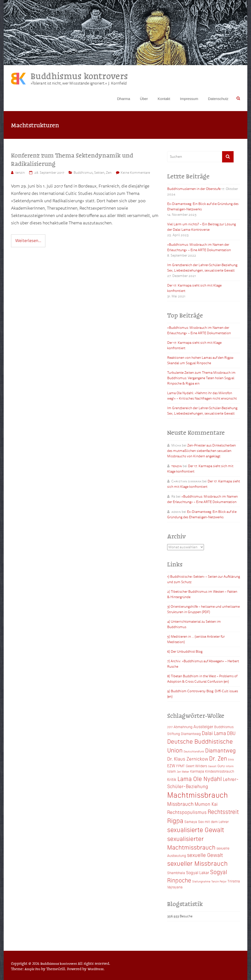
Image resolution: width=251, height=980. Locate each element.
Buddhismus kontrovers (79, 76)
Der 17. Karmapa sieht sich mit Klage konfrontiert (194, 288)
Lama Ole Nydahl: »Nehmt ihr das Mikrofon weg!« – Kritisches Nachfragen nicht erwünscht (202, 396)
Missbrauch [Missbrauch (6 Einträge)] (180, 804)
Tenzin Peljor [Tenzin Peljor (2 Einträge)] (219, 881)
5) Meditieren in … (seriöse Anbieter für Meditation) (196, 639)
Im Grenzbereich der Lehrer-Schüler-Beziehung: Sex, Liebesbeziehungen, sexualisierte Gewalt (203, 268)
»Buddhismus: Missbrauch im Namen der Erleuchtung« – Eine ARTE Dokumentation (199, 247)
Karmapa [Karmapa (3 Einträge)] (197, 771)
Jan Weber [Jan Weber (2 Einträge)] (183, 771)
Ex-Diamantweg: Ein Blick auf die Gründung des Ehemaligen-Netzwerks (203, 207)
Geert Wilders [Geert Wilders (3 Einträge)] (196, 766)
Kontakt (164, 99)
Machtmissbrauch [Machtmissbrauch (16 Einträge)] (198, 794)
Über (144, 99)
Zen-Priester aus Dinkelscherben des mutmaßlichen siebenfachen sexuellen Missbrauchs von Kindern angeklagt (201, 451)
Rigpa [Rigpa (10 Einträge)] (175, 820)
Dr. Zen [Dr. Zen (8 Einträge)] (218, 758)
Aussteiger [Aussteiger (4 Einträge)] (203, 726)
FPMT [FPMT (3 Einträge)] (181, 766)
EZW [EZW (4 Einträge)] (171, 765)
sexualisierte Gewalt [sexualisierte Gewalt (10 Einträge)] (196, 829)
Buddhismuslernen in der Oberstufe (194, 189)
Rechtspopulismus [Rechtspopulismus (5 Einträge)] (187, 812)
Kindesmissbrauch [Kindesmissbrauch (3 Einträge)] (220, 771)
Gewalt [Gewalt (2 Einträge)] (212, 766)
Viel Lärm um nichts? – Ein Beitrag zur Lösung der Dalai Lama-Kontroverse (201, 227)
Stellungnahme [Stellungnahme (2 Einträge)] (201, 881)
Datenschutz (218, 99)
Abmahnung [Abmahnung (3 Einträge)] (183, 727)
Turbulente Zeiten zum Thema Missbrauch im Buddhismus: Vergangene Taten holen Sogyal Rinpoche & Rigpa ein (201, 378)
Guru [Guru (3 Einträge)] (221, 766)
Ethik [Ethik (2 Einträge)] (231, 759)
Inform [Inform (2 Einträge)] (230, 766)
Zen (109, 173)
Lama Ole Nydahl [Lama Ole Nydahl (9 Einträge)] (200, 778)
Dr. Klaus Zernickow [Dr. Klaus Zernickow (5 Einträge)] (188, 758)
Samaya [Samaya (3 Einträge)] (191, 821)
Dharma (123, 99)
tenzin (20, 173)
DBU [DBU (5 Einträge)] (231, 733)
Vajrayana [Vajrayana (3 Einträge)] (175, 887)
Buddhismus (83, 173)
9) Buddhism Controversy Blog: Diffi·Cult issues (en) (203, 694)
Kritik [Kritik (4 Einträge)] (172, 779)
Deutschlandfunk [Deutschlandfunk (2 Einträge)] (194, 751)
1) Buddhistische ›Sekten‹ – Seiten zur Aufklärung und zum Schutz (204, 579)
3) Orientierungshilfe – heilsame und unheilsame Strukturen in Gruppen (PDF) (203, 609)
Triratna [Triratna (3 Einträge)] (234, 881)
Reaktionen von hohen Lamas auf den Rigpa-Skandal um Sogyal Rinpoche (201, 360)
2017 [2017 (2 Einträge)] (170, 727)
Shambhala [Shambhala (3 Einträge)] (176, 873)
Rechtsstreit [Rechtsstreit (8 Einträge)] (223, 811)
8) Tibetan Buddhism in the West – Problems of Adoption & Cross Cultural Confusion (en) (202, 679)
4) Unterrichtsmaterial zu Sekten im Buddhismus (194, 624)
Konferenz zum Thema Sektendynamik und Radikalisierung (72, 159)
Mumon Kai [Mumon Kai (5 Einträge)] (206, 804)
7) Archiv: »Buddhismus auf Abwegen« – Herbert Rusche (203, 664)
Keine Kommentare (135, 173)
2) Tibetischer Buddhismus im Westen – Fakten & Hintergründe (202, 594)
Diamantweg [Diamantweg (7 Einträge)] (220, 750)
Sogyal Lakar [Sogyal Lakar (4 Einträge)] (198, 872)
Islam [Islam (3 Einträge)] (171, 771)
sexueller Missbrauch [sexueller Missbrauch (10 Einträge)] (197, 863)
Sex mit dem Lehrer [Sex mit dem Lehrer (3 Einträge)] (213, 821)
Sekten (99, 173)
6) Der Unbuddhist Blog (185, 652)
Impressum (189, 99)
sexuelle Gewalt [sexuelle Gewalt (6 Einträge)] (205, 855)
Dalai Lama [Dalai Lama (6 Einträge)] (214, 733)
